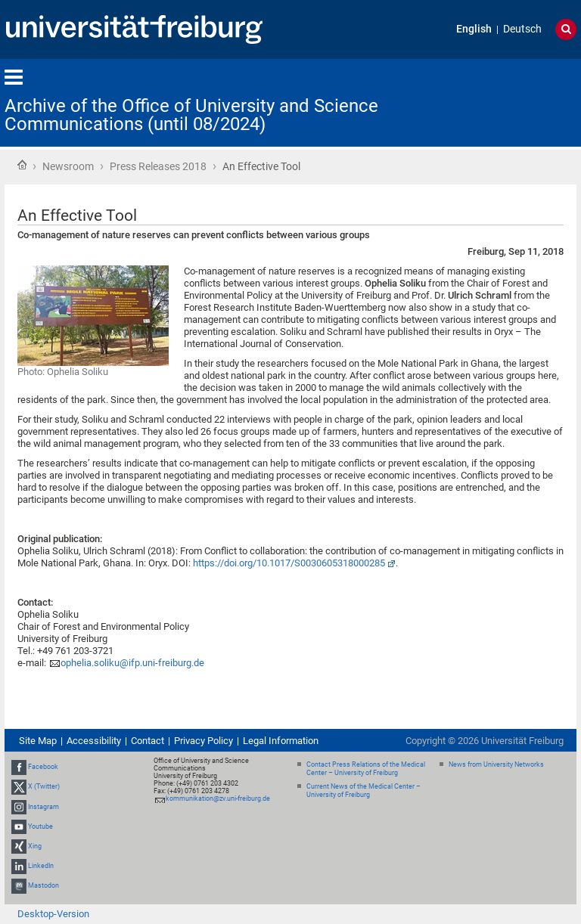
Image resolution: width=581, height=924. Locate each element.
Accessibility (94, 741)
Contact (148, 741)
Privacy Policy (204, 741)
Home (22, 165)
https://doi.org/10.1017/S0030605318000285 (289, 563)
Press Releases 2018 (158, 166)
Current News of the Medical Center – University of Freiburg (364, 791)
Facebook (43, 767)
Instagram (43, 807)
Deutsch (522, 29)
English (474, 29)
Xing (35, 846)
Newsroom (68, 166)
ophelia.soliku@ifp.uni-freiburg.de (132, 663)
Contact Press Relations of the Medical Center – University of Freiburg (366, 769)
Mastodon (43, 885)
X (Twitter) (44, 786)
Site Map (38, 741)
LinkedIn (41, 866)
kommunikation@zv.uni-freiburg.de (218, 798)
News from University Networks (496, 764)
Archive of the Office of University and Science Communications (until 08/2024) (191, 115)
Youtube (40, 826)
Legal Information (281, 741)
